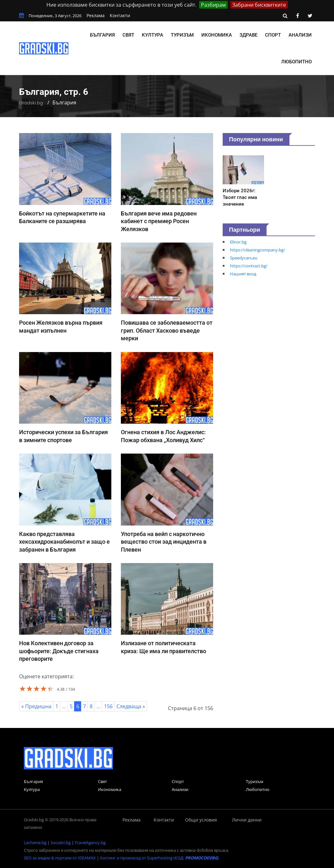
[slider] (37, 688)
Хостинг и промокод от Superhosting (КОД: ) (159, 858)
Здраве (248, 35)
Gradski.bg (31, 103)
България (102, 35)
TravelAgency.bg (90, 843)
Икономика (217, 35)
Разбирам (213, 5)
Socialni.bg (61, 843)
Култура (153, 35)
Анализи (300, 35)
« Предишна (36, 706)
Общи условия (201, 820)
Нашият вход (243, 274)
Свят (128, 35)
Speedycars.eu (244, 258)
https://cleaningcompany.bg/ (257, 250)
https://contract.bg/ (249, 266)
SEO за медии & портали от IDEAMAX (60, 858)
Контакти (120, 15)
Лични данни (247, 820)
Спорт (273, 35)
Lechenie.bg (35, 843)
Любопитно (296, 62)
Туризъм (182, 35)
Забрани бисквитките (259, 5)
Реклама (96, 15)
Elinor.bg (238, 242)
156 (108, 706)
